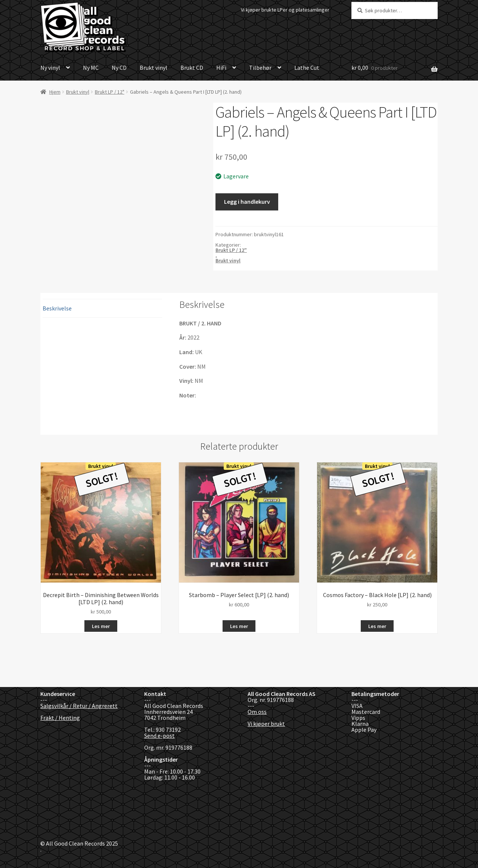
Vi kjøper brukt (266, 724)
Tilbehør (260, 68)
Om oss (257, 712)
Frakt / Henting (60, 718)
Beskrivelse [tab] (57, 308)
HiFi (221, 68)
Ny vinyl (50, 68)
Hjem (55, 92)
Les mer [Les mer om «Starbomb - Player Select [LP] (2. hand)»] (239, 626)
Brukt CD (192, 68)
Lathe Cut (307, 68)
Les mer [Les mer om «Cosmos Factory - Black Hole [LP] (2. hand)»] (377, 626)
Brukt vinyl (153, 68)
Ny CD (119, 68)
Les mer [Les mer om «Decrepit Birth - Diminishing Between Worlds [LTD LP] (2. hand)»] (101, 626)
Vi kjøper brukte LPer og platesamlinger (285, 10)
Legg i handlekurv (247, 202)
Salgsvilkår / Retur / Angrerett (79, 706)
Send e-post (159, 736)
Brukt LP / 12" (110, 92)
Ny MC (91, 68)
